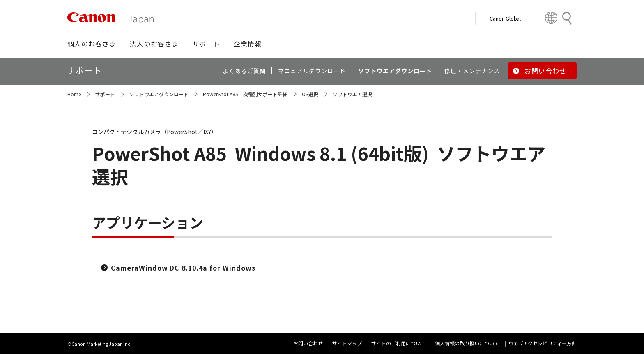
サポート (105, 94)
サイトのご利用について (398, 343)
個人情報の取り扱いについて (467, 343)
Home (74, 94)
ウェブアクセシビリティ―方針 (543, 343)
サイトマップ (347, 343)
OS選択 (310, 94)
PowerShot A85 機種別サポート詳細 (245, 94)
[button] (92, 44)
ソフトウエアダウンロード (159, 94)
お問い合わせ (308, 343)
